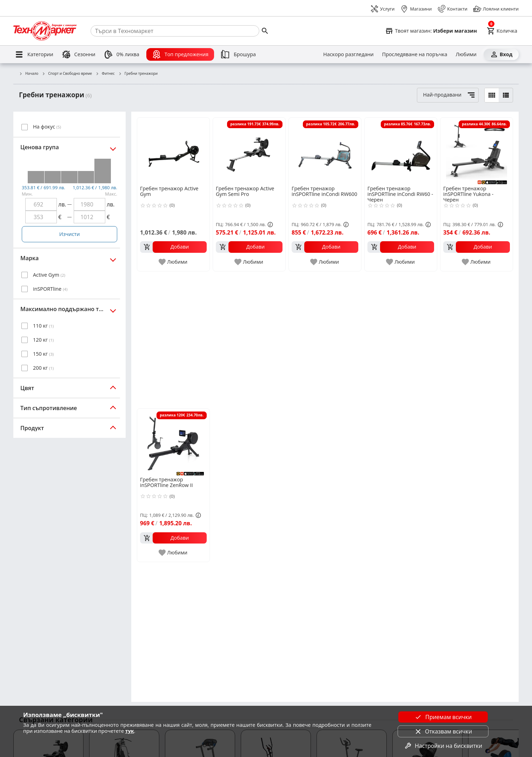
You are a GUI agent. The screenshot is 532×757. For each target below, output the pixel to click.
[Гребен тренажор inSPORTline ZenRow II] (173, 442)
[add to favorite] (173, 262)
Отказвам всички (443, 731)
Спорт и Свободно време (67, 74)
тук (130, 731)
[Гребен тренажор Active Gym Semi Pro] (249, 151)
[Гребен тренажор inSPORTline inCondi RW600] (325, 151)
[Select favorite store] (431, 31)
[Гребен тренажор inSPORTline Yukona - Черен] (477, 151)
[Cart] (502, 31)
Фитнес (105, 74)
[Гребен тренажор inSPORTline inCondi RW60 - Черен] (401, 151)
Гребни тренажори (138, 74)
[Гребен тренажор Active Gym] (173, 151)
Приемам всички (443, 717)
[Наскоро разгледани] (348, 54)
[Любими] (466, 54)
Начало (29, 74)
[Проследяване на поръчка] (415, 54)
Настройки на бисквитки (443, 746)
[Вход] (501, 54)
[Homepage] (45, 31)
